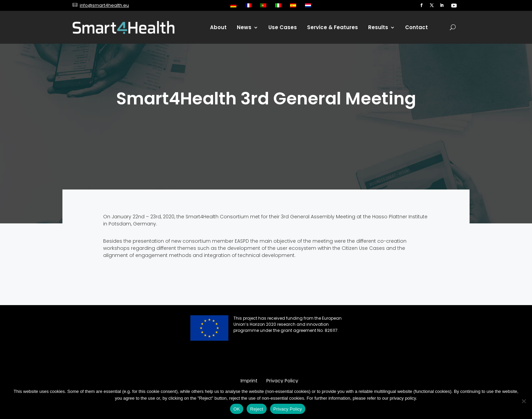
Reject (256, 409)
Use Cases (283, 27)
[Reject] (524, 401)
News (244, 27)
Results (378, 27)
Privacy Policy (288, 409)
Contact (416, 27)
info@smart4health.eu (104, 5)
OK (237, 409)
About (218, 27)
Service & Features (332, 27)
